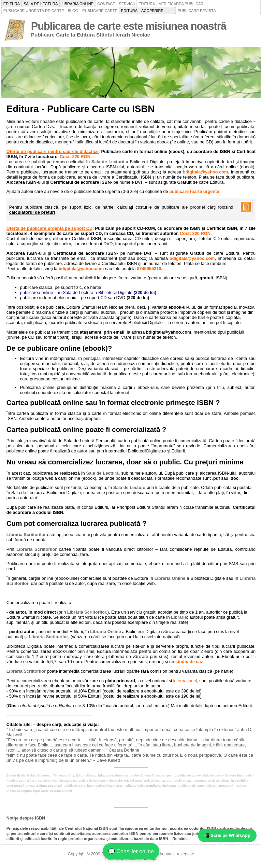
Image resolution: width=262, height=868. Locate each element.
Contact (106, 4)
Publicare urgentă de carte (34, 11)
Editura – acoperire (148, 11)
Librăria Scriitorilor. (87, 612)
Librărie (179, 617)
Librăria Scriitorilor (26, 535)
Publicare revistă (196, 11)
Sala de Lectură (108, 162)
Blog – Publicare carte (93, 11)
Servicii (127, 4)
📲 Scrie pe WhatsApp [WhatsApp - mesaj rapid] (227, 835)
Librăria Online (170, 578)
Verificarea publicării (182, 4)
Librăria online (77, 4)
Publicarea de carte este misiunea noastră (129, 26)
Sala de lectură (41, 4)
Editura (12, 4)
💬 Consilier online (131, 851)
